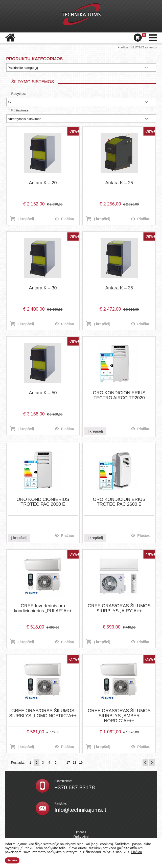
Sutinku (12, 860)
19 (81, 762)
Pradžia (123, 47)
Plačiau (68, 219)
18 (75, 762)
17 (68, 762)
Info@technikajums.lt (80, 810)
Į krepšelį (26, 219)
